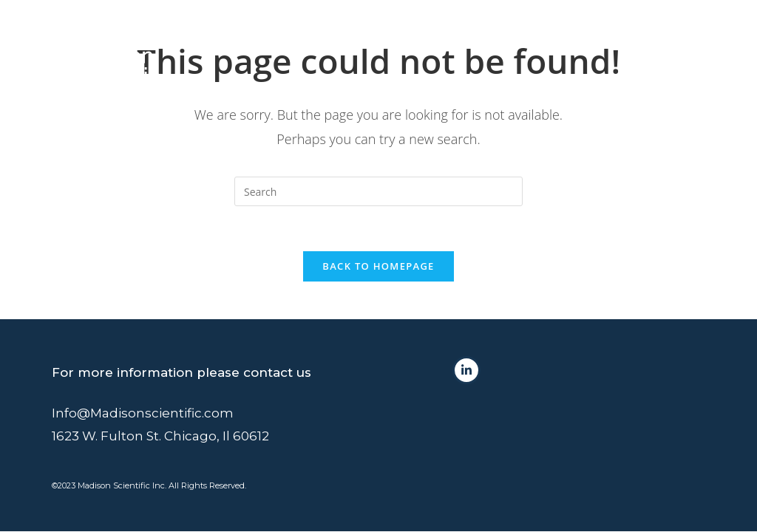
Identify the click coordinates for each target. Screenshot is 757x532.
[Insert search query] (378, 191)
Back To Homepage (378, 266)
